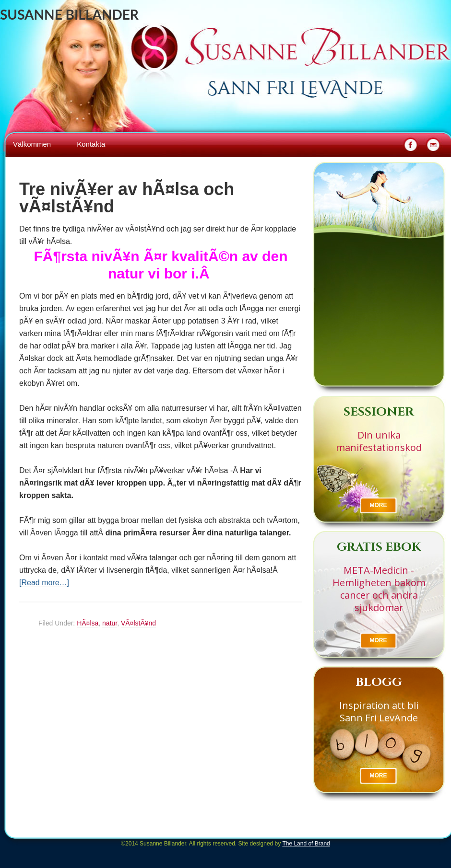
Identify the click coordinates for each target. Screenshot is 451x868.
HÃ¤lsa (88, 623)
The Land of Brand (306, 844)
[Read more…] (44, 583)
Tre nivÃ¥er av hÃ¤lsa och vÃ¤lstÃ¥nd (127, 198)
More (379, 505)
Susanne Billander (69, 14)
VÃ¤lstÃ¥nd (138, 623)
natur (110, 623)
